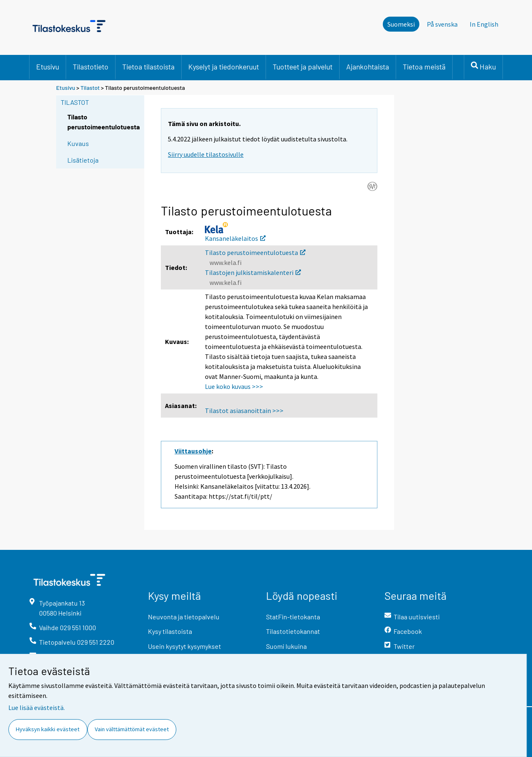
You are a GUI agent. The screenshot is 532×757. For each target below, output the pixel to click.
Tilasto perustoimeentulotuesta (255, 252)
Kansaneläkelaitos (235, 238)
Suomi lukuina (286, 646)
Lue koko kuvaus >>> (234, 386)
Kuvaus (78, 143)
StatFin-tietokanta (293, 617)
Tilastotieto (91, 67)
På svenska (442, 24)
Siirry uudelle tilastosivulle (206, 154)
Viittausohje (193, 451)
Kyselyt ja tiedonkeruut (224, 67)
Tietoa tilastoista (148, 67)
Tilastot (90, 88)
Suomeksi (401, 24)
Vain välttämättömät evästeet (132, 729)
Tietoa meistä (424, 67)
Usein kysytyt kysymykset (185, 646)
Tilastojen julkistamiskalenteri (253, 272)
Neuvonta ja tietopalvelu (184, 617)
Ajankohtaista (368, 67)
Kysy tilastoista (170, 631)
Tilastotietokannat (293, 631)
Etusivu (48, 67)
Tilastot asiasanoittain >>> (244, 411)
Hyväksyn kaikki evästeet (48, 729)
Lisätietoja (83, 160)
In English (484, 24)
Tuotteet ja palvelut (303, 67)
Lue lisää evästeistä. (37, 708)
